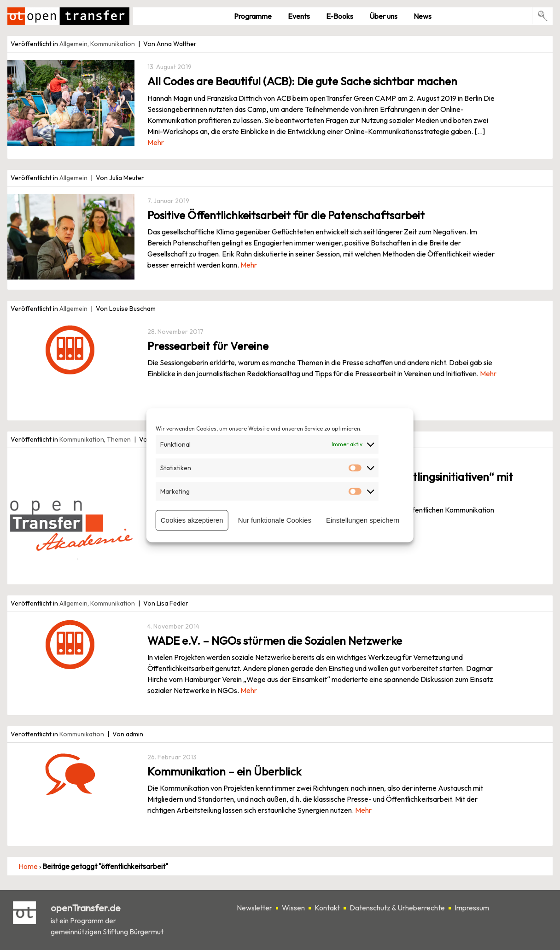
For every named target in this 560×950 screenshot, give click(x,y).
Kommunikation (113, 44)
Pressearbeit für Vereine (208, 346)
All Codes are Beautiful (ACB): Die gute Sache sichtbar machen (302, 81)
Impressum (472, 908)
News (423, 16)
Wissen (293, 908)
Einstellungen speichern (363, 520)
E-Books (340, 16)
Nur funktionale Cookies (275, 520)
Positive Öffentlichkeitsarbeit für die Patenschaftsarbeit (286, 215)
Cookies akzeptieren (192, 520)
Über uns (383, 16)
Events (299, 16)
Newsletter (254, 908)
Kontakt (327, 908)
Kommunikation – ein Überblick (224, 771)
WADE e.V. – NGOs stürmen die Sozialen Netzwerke (275, 641)
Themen (119, 439)
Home (28, 866)
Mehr (156, 142)
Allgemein (73, 44)
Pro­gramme (253, 16)
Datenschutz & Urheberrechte (397, 908)
